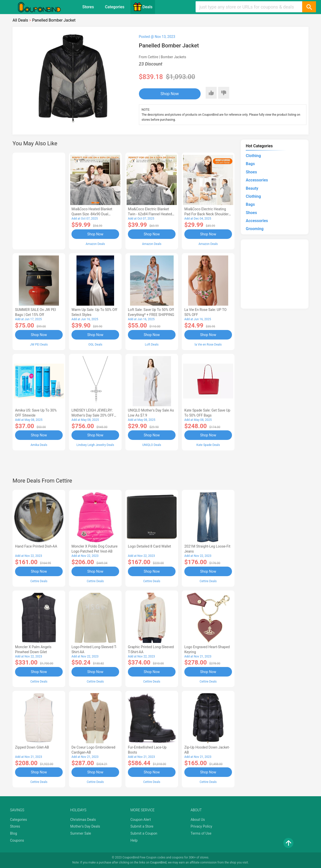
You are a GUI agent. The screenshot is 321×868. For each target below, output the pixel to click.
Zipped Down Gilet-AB (32, 747)
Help (134, 840)
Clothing (253, 156)
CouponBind (158, 862)
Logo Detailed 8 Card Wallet (149, 546)
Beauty (252, 188)
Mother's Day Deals (85, 826)
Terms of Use (201, 833)
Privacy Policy (201, 826)
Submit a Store (142, 826)
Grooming (255, 229)
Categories (115, 7)
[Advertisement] (39, 200)
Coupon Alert (141, 820)
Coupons (17, 840)
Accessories (257, 180)
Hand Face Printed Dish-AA (36, 546)
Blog (14, 833)
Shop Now (170, 94)
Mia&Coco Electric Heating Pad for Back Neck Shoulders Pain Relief (207, 214)
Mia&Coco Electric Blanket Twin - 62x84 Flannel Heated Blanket (150, 214)
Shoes (251, 172)
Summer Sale (81, 833)
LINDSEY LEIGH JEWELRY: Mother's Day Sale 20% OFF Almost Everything (93, 415)
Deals (143, 7)
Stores (88, 7)
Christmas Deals (83, 820)
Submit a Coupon (144, 833)
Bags (250, 164)
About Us (198, 820)
